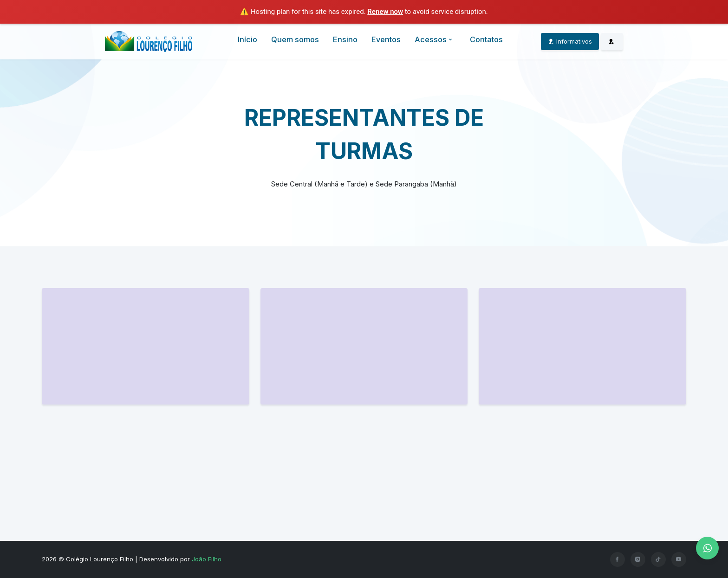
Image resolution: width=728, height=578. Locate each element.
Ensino (345, 39)
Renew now (385, 12)
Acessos (434, 39)
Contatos (486, 39)
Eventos (386, 39)
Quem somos (295, 39)
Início (247, 39)
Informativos (570, 41)
